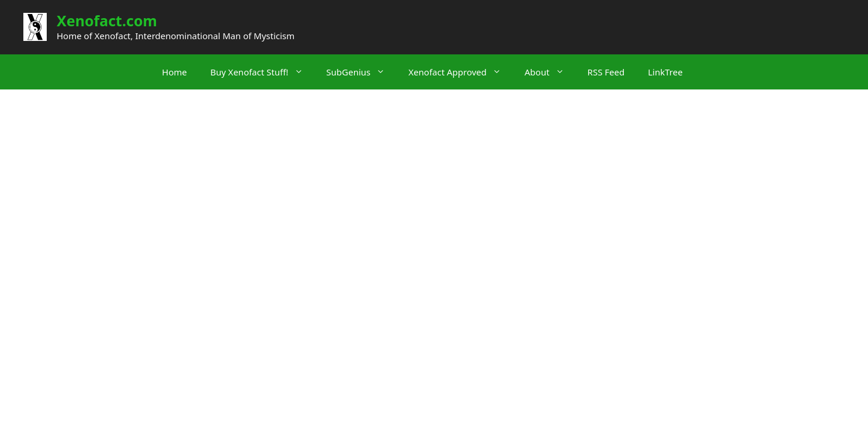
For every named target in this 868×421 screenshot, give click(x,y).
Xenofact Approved (461, 72)
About (550, 72)
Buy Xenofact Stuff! (263, 72)
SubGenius (362, 72)
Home (174, 72)
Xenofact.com (107, 20)
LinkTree (665, 72)
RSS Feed (606, 72)
